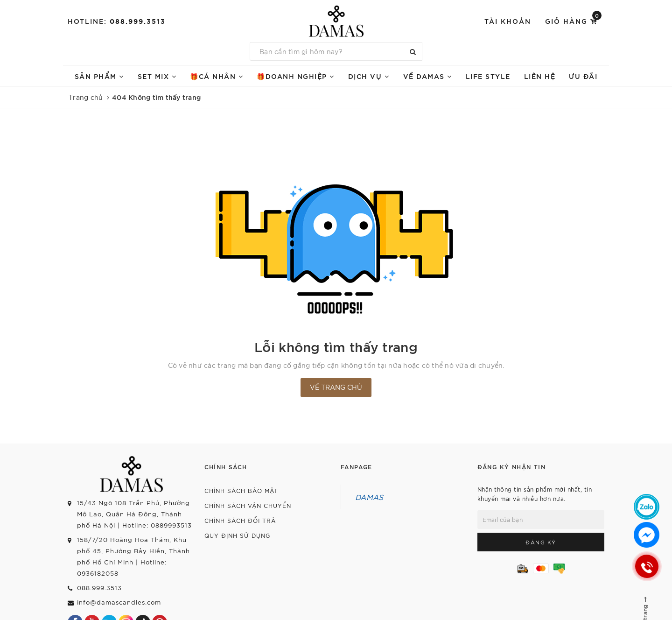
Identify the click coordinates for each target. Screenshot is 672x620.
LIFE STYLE (488, 76)
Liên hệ (540, 76)
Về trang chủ (336, 387)
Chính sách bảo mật (241, 490)
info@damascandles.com (119, 602)
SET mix (157, 76)
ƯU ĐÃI (583, 76)
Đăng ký (541, 542)
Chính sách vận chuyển (248, 505)
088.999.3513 (138, 21)
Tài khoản (508, 21)
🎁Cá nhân (217, 76)
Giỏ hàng (573, 20)
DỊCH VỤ (369, 76)
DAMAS (369, 497)
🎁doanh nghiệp (296, 76)
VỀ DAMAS (428, 76)
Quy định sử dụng (237, 535)
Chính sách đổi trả (240, 520)
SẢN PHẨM (99, 76)
